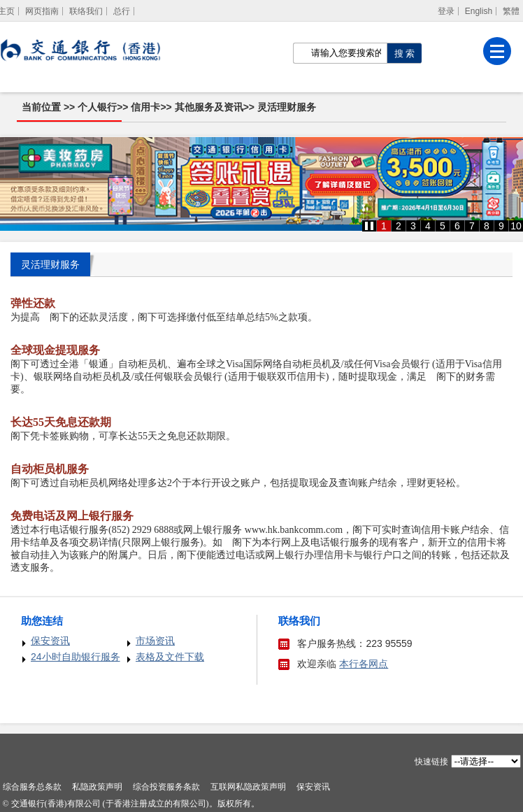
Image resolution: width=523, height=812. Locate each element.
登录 (446, 11)
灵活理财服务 (287, 107)
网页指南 (42, 11)
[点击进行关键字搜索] (404, 53)
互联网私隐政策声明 (248, 787)
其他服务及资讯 (209, 107)
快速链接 (431, 762)
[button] (369, 226)
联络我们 (86, 11)
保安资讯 (50, 641)
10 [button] (516, 226)
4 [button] (428, 226)
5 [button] (443, 226)
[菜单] (497, 51)
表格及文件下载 (170, 657)
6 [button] (457, 226)
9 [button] (501, 226)
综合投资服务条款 (166, 787)
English (479, 11)
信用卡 (145, 107)
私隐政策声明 (97, 787)
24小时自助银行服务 (76, 657)
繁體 (511, 11)
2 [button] (399, 226)
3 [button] (413, 226)
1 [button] (384, 226)
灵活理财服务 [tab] (50, 264)
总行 (122, 11)
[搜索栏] (340, 53)
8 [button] (487, 226)
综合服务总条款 (32, 787)
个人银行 (97, 107)
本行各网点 (364, 664)
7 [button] (472, 226)
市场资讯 (155, 641)
